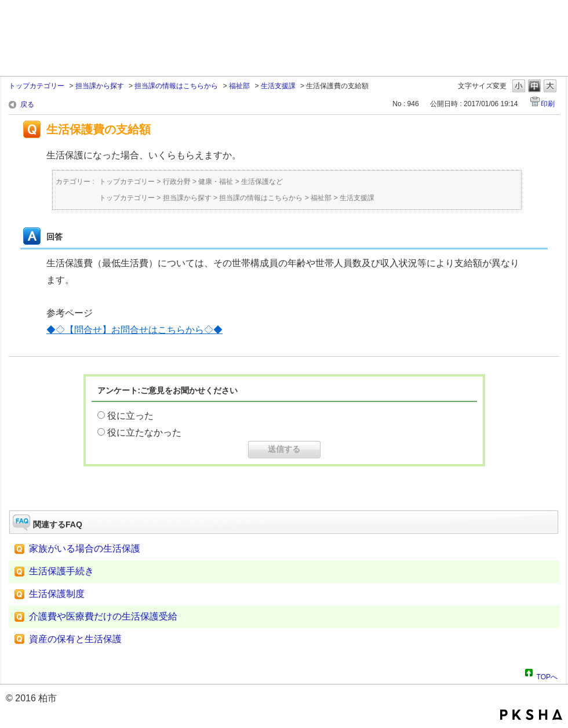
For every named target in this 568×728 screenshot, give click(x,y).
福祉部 (239, 86)
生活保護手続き (61, 571)
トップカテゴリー (37, 86)
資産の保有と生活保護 (75, 639)
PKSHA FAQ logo (531, 715)
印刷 (548, 104)
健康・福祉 (216, 182)
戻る (27, 104)
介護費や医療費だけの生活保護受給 (103, 616)
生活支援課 (278, 86)
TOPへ (547, 675)
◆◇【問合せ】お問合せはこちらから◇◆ (134, 330)
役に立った (130, 416)
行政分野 (177, 182)
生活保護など (262, 182)
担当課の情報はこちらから (176, 86)
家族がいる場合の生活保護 (85, 548)
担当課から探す (100, 86)
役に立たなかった (144, 432)
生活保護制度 (57, 594)
